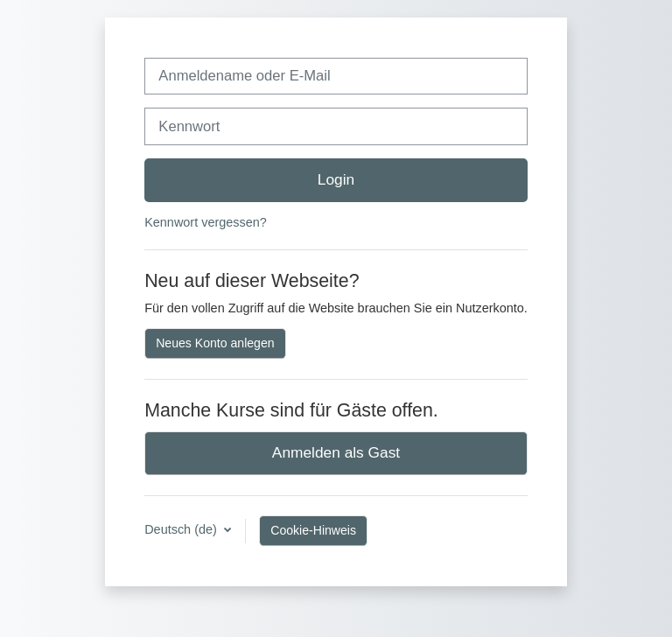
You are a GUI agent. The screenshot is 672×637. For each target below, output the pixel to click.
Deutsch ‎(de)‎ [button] (182, 529)
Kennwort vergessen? (206, 222)
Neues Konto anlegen (215, 343)
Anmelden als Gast (336, 452)
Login (336, 179)
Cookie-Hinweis (313, 530)
